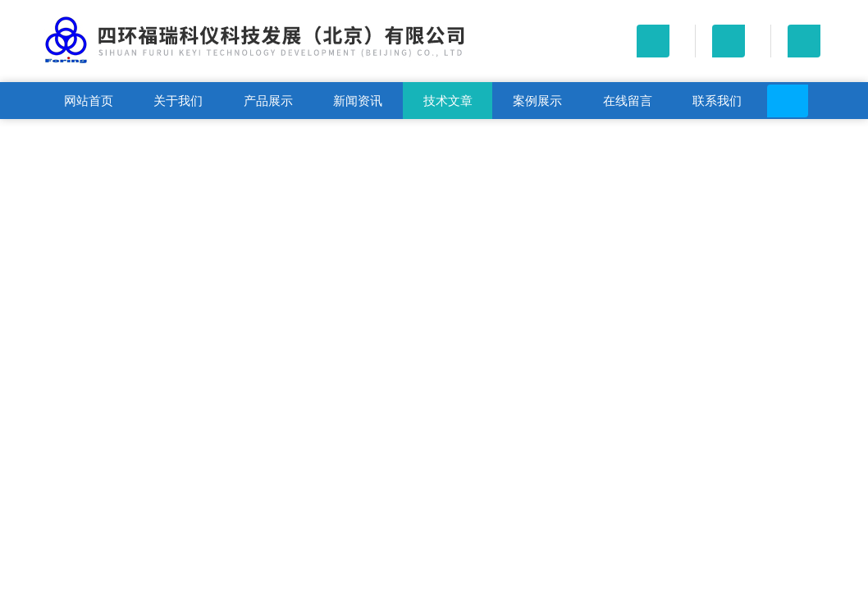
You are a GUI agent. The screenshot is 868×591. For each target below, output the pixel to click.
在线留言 (628, 101)
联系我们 (717, 101)
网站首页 (89, 101)
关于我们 (178, 101)
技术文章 (448, 101)
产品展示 (268, 101)
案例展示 (537, 101)
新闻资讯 (358, 101)
